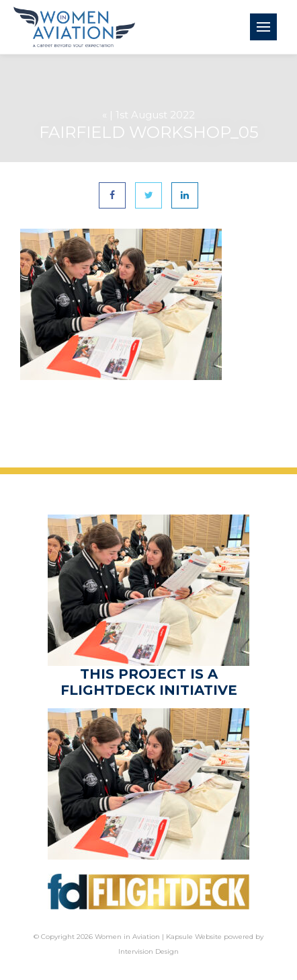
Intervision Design (148, 951)
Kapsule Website (194, 937)
